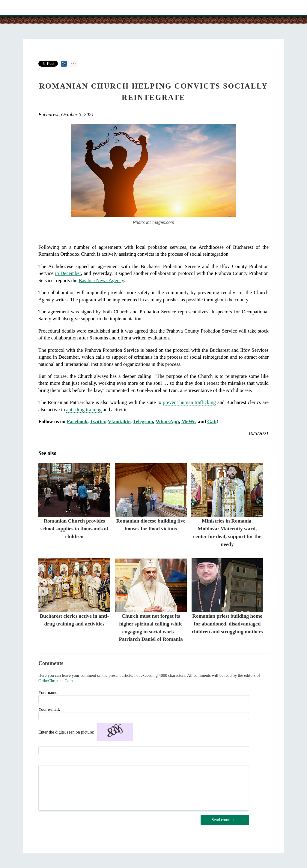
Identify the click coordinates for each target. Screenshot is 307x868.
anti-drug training (84, 410)
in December (68, 273)
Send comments (225, 820)
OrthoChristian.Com (56, 681)
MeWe (188, 422)
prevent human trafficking (189, 402)
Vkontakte (119, 422)
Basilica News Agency (101, 280)
